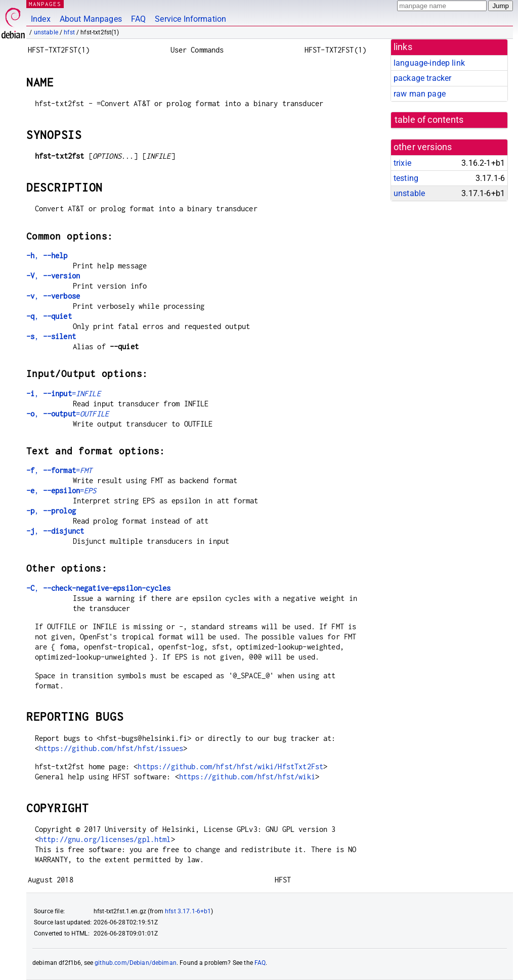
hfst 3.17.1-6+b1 (188, 911)
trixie (402, 163)
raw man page (420, 94)
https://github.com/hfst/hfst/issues (111, 748)
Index (41, 19)
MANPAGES (45, 4)
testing (406, 178)
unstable (46, 32)
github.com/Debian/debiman (136, 963)
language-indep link (429, 63)
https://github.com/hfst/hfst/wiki (247, 777)
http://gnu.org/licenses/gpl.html (105, 839)
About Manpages (91, 19)
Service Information (190, 19)
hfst (69, 32)
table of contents (429, 120)
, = (63, 393)
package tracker (422, 78)
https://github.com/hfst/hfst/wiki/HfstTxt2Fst (230, 766)
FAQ (138, 19)
